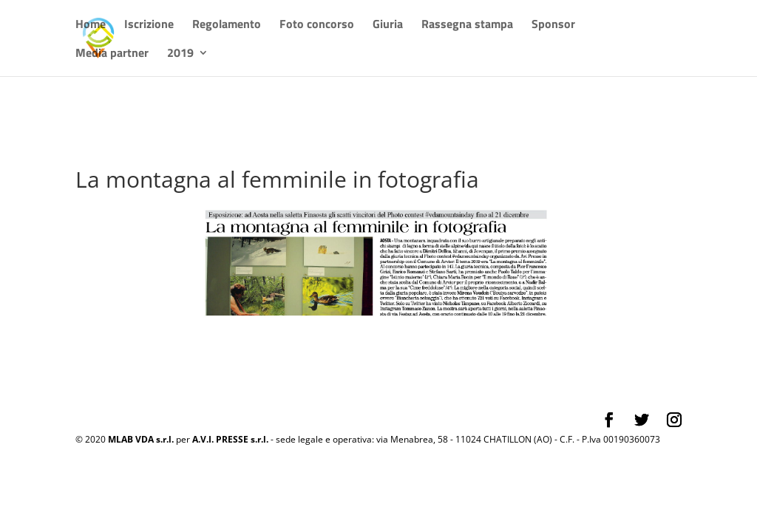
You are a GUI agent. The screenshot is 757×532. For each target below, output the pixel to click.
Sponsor (553, 25)
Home (91, 25)
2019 (180, 54)
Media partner (112, 54)
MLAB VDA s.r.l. (141, 439)
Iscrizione (149, 25)
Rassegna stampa (467, 25)
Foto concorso (317, 25)
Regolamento (227, 25)
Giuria (388, 25)
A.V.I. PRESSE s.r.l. (230, 439)
